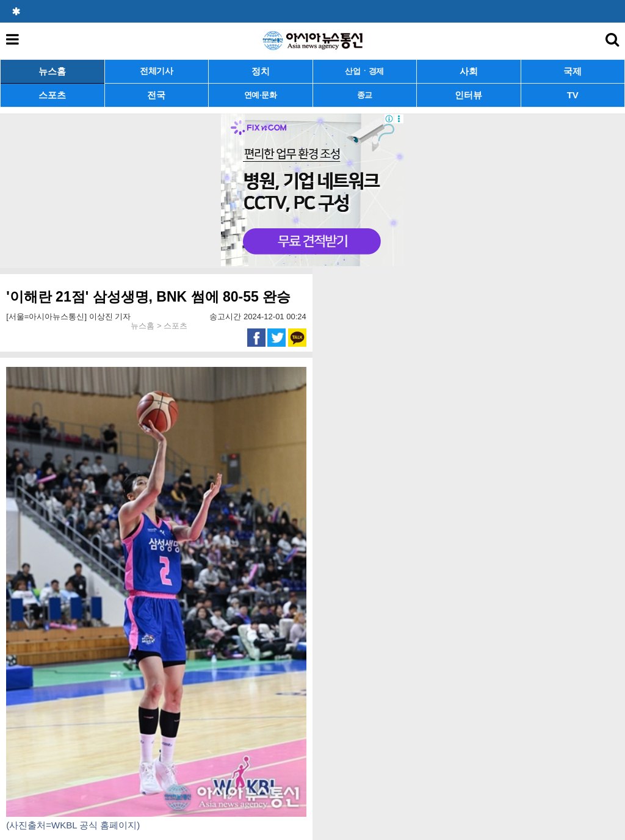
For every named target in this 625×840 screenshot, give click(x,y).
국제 (573, 71)
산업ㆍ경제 (364, 71)
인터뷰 (468, 95)
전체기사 (157, 71)
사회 (469, 71)
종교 (365, 95)
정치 (261, 71)
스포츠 (52, 95)
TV (573, 95)
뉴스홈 (52, 71)
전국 (156, 95)
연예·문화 (261, 95)
